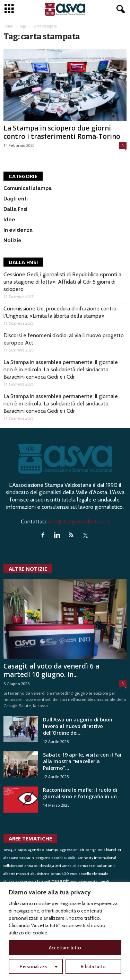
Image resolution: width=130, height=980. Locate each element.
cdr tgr (91, 850)
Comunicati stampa (28, 188)
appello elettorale (94, 874)
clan (39, 881)
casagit (60, 881)
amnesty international (97, 858)
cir (82, 850)
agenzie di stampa (43, 850)
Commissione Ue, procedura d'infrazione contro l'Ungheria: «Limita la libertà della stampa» (60, 312)
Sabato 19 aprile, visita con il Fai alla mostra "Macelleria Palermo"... (82, 761)
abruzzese (86, 866)
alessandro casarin (19, 858)
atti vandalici (66, 866)
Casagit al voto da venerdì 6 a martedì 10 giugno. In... (51, 670)
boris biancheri (110, 850)
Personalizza (33, 966)
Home (8, 26)
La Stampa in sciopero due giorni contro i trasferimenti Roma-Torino (62, 132)
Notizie (12, 240)
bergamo (43, 858)
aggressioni (69, 850)
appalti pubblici (64, 858)
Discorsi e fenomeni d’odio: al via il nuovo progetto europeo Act (64, 339)
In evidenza (18, 230)
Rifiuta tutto (93, 966)
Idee (9, 220)
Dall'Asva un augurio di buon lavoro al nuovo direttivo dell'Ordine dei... (78, 726)
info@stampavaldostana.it (79, 521)
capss (22, 850)
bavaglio (10, 850)
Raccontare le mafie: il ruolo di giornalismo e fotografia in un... (82, 793)
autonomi (106, 865)
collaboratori (13, 866)
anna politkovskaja (39, 866)
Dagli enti (16, 199)
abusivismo (40, 874)
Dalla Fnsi (15, 209)
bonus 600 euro (64, 874)
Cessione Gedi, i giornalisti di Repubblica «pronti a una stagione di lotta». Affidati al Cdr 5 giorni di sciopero (62, 282)
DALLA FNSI (23, 262)
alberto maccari (16, 874)
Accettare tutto (65, 948)
